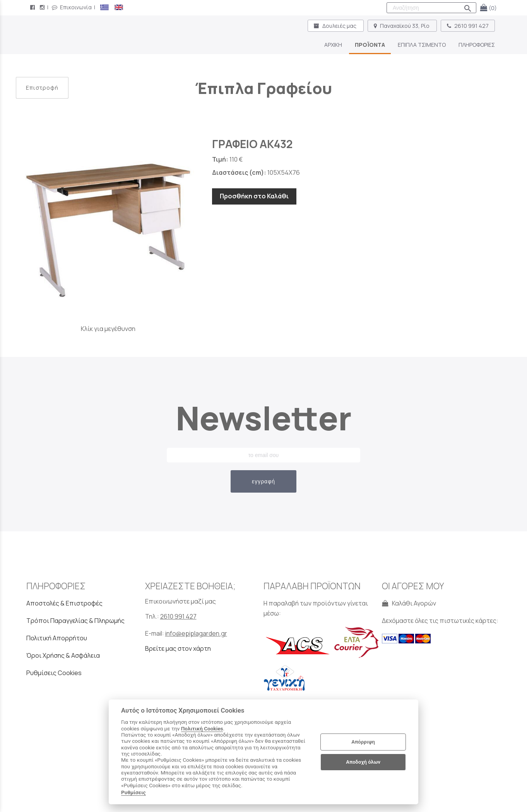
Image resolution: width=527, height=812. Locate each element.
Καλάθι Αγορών (409, 603)
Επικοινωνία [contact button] (72, 7)
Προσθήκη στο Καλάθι (254, 196)
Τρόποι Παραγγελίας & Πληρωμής (75, 621)
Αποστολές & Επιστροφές (64, 603)
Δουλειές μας (336, 26)
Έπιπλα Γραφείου (263, 88)
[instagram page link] (43, 7)
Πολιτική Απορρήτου (57, 638)
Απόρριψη (363, 742)
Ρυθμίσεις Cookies (54, 673)
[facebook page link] (33, 7)
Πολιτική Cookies (202, 728)
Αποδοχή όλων (363, 762)
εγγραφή (263, 481)
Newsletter (264, 418)
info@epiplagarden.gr (196, 633)
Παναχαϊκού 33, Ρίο (402, 26)
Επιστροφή (42, 88)
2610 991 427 (468, 26)
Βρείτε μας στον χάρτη (178, 648)
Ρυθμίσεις (133, 792)
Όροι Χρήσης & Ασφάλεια (63, 655)
